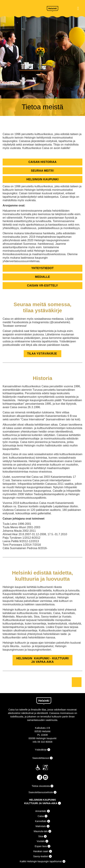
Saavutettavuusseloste (41, 792)
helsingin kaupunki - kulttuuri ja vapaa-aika (43, 660)
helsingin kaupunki (42, 179)
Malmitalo (41, 826)
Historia (42, 378)
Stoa (41, 836)
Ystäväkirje (41, 750)
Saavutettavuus (41, 758)
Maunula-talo (41, 831)
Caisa (23, 8)
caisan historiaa (42, 162)
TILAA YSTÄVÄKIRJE (42, 354)
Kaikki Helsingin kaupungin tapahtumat (41, 861)
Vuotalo (41, 841)
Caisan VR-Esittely (42, 286)
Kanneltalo (41, 821)
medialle (42, 277)
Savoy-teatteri (41, 856)
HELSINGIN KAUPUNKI (42, 800)
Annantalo (41, 811)
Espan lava (41, 846)
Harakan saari (41, 851)
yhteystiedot (43, 268)
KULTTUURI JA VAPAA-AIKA (41, 803)
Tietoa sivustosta (41, 786)
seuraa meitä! (42, 171)
